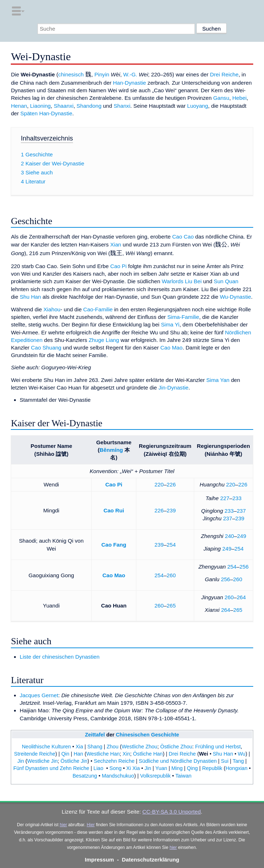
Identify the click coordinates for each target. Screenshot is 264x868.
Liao (98, 768)
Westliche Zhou (139, 747)
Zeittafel (95, 735)
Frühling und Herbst (218, 747)
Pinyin (102, 74)
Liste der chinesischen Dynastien (60, 657)
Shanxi (122, 106)
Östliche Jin (74, 761)
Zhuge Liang (104, 340)
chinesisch (71, 74)
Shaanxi (64, 106)
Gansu (221, 98)
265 (171, 606)
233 (237, 498)
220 (159, 484)
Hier (91, 825)
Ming (177, 768)
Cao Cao (183, 237)
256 (244, 567)
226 (171, 484)
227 (225, 498)
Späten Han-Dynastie (46, 113)
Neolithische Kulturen (46, 747)
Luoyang (197, 106)
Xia (79, 747)
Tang (238, 761)
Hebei (240, 98)
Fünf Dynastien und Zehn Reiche (51, 768)
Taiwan (183, 776)
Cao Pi (118, 266)
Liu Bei (193, 281)
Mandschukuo (118, 776)
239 (171, 510)
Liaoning (40, 106)
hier (63, 825)
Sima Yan (218, 380)
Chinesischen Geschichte (147, 735)
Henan (19, 106)
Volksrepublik (155, 776)
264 (241, 597)
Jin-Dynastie (173, 388)
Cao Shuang (46, 348)
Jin (21, 761)
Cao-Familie (98, 309)
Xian (115, 244)
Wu (242, 754)
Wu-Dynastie (235, 297)
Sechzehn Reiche (114, 761)
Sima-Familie (183, 317)
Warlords (173, 281)
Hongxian (236, 768)
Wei (203, 754)
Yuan (161, 768)
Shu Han (30, 297)
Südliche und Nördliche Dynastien (178, 761)
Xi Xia (133, 768)
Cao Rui (114, 510)
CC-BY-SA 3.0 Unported (172, 812)
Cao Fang (114, 545)
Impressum (99, 860)
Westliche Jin (43, 761)
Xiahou (52, 309)
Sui (225, 761)
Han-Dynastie (129, 83)
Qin (65, 754)
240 (229, 536)
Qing (193, 768)
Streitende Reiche (35, 754)
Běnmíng (111, 450)
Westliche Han (103, 754)
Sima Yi (170, 324)
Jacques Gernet (39, 695)
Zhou (112, 747)
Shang (95, 747)
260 (171, 575)
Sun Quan (226, 281)
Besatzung (85, 776)
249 (242, 536)
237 (241, 511)
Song (115, 768)
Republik (212, 768)
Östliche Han (148, 754)
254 (171, 545)
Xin (126, 754)
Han (79, 754)
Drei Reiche (224, 74)
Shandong (89, 106)
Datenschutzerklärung (151, 860)
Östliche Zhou (176, 747)
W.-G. (130, 74)
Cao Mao (172, 348)
